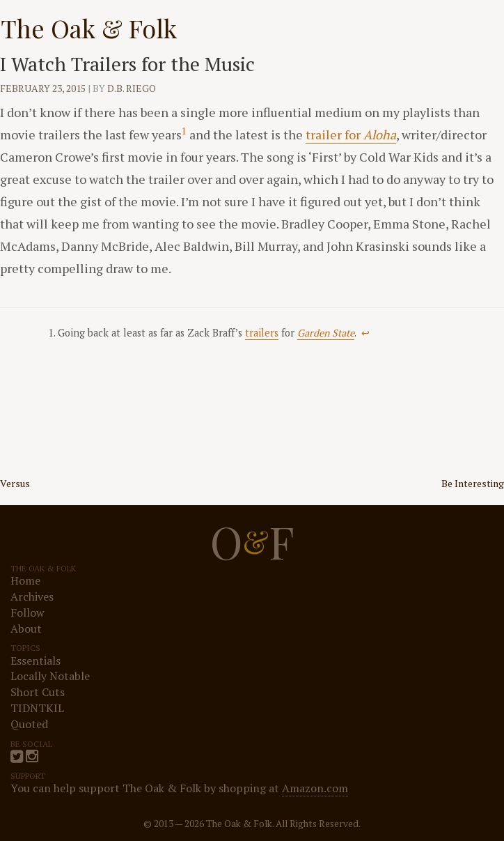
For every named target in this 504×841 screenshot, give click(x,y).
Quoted (29, 724)
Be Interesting (473, 483)
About (26, 628)
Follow (27, 612)
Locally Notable (50, 676)
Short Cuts (38, 692)
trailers (262, 333)
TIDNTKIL (37, 708)
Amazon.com (315, 788)
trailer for (351, 134)
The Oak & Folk (89, 28)
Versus (15, 483)
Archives (32, 596)
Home (25, 580)
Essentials (36, 661)
